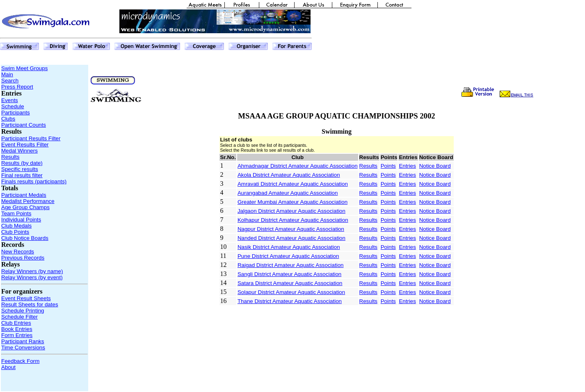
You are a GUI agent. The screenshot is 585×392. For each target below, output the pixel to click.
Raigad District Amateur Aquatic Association (291, 265)
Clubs (8, 119)
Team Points (16, 213)
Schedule (13, 106)
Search (10, 81)
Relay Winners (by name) (32, 271)
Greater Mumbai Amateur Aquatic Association (292, 202)
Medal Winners (19, 151)
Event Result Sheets (26, 298)
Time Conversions (23, 348)
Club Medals (16, 226)
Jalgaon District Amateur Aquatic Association (291, 211)
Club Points (15, 232)
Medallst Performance (28, 201)
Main (7, 74)
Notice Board (435, 166)
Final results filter (22, 175)
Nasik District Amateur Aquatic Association (289, 247)
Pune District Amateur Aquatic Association (288, 256)
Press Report (17, 87)
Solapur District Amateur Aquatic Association (291, 292)
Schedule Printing (23, 311)
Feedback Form (20, 361)
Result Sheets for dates (30, 304)
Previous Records (23, 258)
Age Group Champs (25, 207)
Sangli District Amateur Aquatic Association (289, 274)
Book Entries (17, 329)
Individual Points (21, 220)
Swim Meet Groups (24, 68)
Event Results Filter (25, 145)
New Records (18, 252)
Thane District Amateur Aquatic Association (290, 301)
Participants (16, 113)
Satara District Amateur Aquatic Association (290, 283)
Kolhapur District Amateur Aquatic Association (293, 220)
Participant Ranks (23, 341)
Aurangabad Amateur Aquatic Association (288, 193)
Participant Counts (24, 125)
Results (10, 157)
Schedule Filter (19, 317)
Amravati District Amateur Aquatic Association (293, 184)
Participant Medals (24, 195)
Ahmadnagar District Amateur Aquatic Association (298, 166)
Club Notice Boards (25, 238)
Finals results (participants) (34, 181)
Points (388, 166)
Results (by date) (22, 163)
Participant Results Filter (31, 138)
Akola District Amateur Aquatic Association (289, 175)
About (8, 367)
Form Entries (17, 335)
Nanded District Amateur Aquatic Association (291, 238)
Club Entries (16, 323)
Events (10, 100)
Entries (407, 166)
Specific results (20, 169)
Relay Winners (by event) (32, 277)
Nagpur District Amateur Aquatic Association (291, 229)
